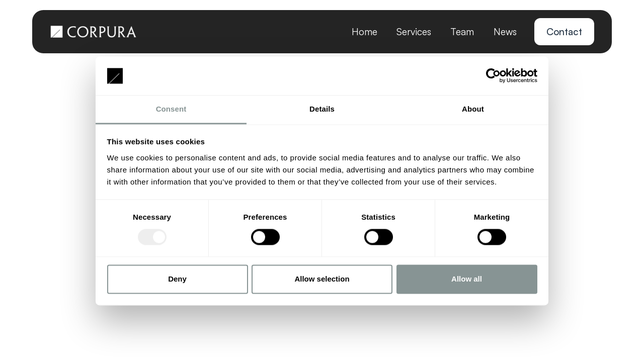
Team (462, 32)
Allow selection (322, 279)
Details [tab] (322, 109)
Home (365, 32)
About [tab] (473, 109)
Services (414, 32)
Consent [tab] (171, 109)
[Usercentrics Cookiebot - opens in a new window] (493, 76)
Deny (177, 279)
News (505, 32)
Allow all (467, 279)
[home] (93, 32)
